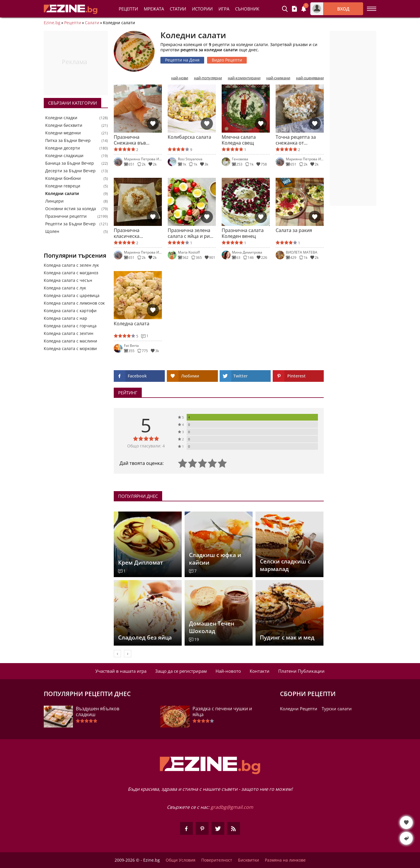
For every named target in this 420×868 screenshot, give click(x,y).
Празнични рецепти (66, 216)
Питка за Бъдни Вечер (68, 140)
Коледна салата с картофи (70, 311)
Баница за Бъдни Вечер (70, 163)
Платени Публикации (301, 671)
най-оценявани (310, 78)
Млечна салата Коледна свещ (239, 140)
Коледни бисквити (64, 125)
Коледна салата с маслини (70, 341)
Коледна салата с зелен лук (71, 265)
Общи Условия (181, 860)
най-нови (180, 78)
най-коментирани (244, 78)
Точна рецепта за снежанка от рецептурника (296, 140)
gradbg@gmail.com (232, 807)
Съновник (247, 9)
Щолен (52, 231)
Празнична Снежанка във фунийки (130, 140)
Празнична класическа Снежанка (127, 233)
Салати (92, 23)
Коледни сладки (61, 118)
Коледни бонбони (63, 178)
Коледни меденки (63, 133)
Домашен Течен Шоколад (212, 627)
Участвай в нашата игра (121, 671)
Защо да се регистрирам (181, 671)
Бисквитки (249, 860)
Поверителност (217, 860)
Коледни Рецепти (299, 709)
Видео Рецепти (227, 60)
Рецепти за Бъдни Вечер (70, 224)
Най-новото (228, 671)
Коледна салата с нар (65, 318)
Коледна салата (132, 324)
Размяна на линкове (285, 860)
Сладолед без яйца (145, 637)
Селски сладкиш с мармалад (285, 565)
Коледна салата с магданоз (71, 273)
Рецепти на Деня (182, 60)
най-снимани (278, 78)
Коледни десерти (63, 148)
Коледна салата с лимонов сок (74, 303)
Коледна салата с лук (65, 288)
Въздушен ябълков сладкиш (98, 711)
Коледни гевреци (63, 186)
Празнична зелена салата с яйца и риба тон (191, 233)
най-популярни (208, 78)
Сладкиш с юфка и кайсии (215, 559)
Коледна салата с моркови (70, 348)
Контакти (260, 671)
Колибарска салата (189, 137)
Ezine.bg (52, 23)
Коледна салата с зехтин (69, 333)
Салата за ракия (294, 230)
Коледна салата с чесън (68, 280)
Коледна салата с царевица (72, 295)
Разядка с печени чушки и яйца (222, 711)
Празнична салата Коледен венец (243, 233)
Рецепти (128, 9)
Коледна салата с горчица (70, 326)
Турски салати (337, 709)
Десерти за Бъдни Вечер (70, 171)
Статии (178, 9)
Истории (202, 9)
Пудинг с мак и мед (287, 637)
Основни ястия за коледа (71, 209)
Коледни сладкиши (64, 156)
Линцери (54, 201)
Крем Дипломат (141, 563)
